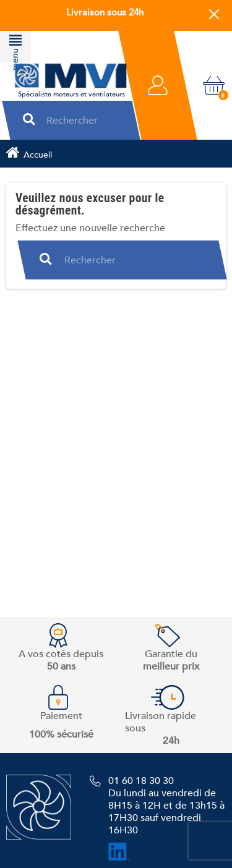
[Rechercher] (81, 120)
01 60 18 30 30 (141, 781)
